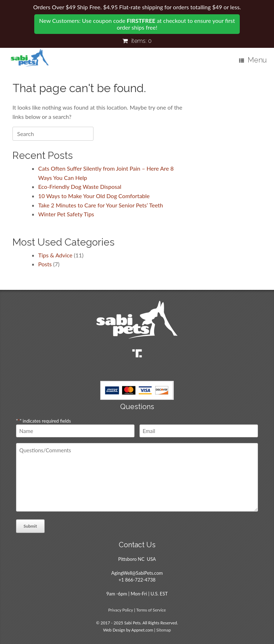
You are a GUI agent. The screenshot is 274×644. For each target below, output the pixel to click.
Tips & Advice (55, 255)
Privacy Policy (121, 610)
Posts (45, 264)
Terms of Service (151, 610)
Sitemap (164, 630)
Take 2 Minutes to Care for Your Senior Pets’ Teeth (101, 205)
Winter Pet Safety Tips (66, 214)
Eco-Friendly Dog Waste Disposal (80, 187)
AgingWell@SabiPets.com (137, 573)
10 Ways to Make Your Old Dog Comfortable (94, 196)
